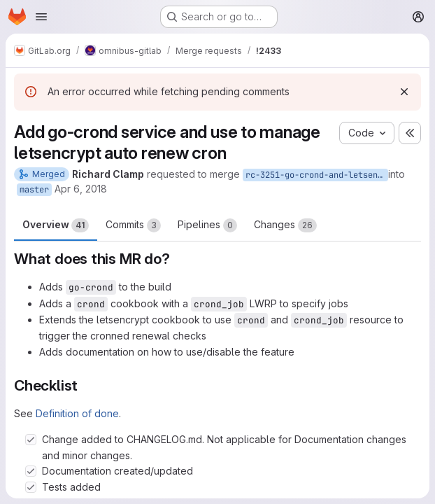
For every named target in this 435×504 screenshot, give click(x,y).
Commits (133, 225)
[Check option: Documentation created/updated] (31, 471)
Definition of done (77, 413)
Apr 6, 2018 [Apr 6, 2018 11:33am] (81, 189)
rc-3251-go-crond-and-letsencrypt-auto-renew (317, 175)
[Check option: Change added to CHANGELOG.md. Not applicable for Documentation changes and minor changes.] (31, 440)
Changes (285, 225)
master (34, 190)
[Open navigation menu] (41, 17)
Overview (56, 225)
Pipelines (207, 225)
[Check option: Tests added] (31, 487)
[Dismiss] (404, 92)
